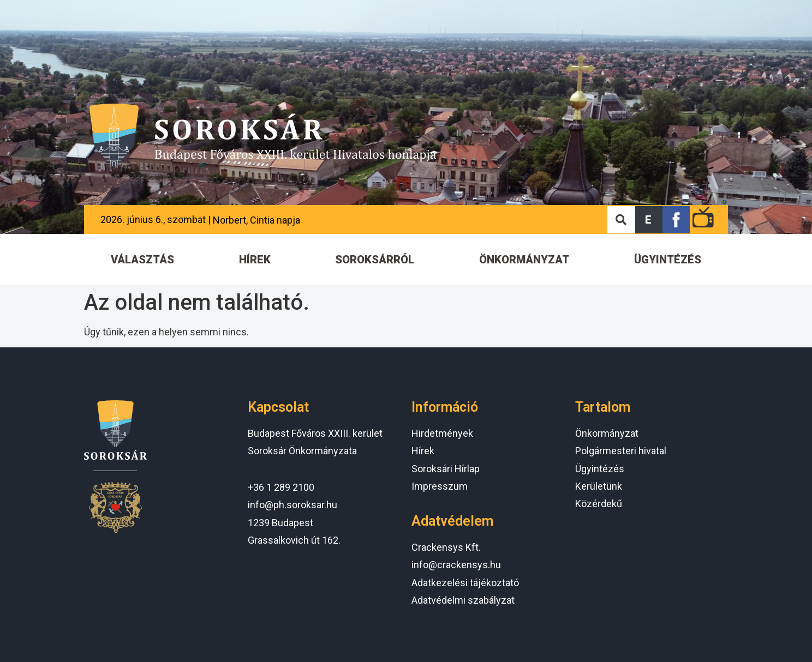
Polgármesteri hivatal (621, 451)
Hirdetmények (442, 433)
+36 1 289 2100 (281, 487)
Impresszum (440, 486)
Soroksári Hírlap (446, 469)
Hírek (423, 451)
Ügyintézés (600, 469)
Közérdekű (599, 504)
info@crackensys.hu (456, 565)
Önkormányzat (607, 433)
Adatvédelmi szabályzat (463, 600)
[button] (649, 220)
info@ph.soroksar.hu (292, 505)
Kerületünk (599, 486)
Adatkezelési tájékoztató (465, 583)
